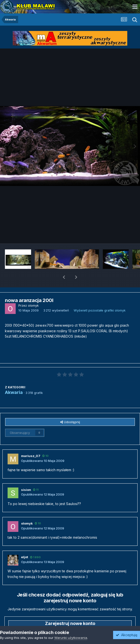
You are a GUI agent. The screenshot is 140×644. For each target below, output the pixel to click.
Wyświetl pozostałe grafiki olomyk (100, 298)
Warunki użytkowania (71, 638)
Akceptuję (127, 635)
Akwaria (14, 380)
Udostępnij (70, 409)
